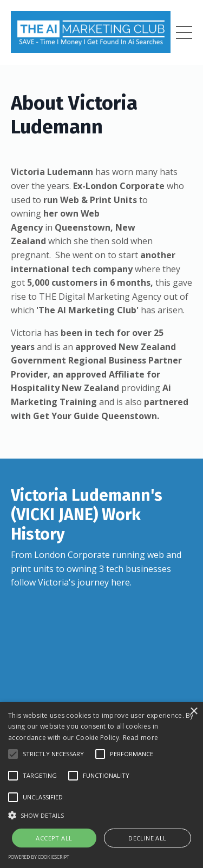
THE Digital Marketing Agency (100, 297)
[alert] (101, 785)
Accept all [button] (54, 838)
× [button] (194, 712)
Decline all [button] (147, 838)
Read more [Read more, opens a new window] (141, 738)
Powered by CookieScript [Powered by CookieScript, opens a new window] (39, 857)
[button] (13, 754)
